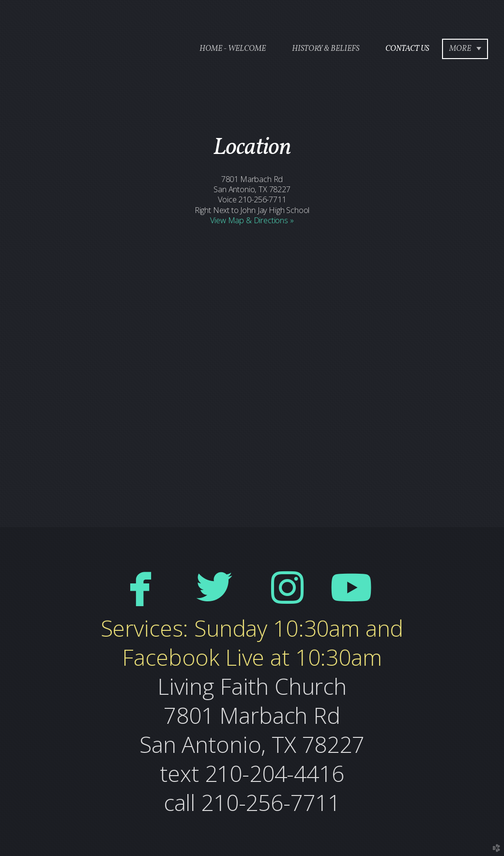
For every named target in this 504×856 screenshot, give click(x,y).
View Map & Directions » (252, 220)
